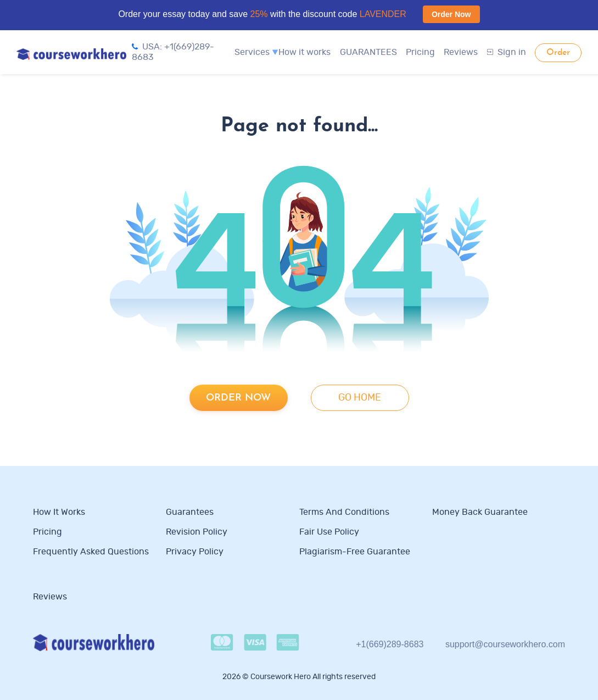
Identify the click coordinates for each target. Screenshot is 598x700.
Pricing (420, 52)
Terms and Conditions (344, 512)
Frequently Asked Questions (91, 552)
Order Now (451, 14)
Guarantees (190, 512)
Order (558, 53)
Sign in (507, 52)
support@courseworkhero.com (505, 644)
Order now (238, 398)
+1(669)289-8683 (390, 644)
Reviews (461, 52)
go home (360, 398)
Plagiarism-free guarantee (355, 552)
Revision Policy (197, 532)
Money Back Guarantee (480, 512)
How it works (304, 52)
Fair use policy (329, 532)
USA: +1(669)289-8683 (173, 52)
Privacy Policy (196, 552)
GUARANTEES (368, 52)
